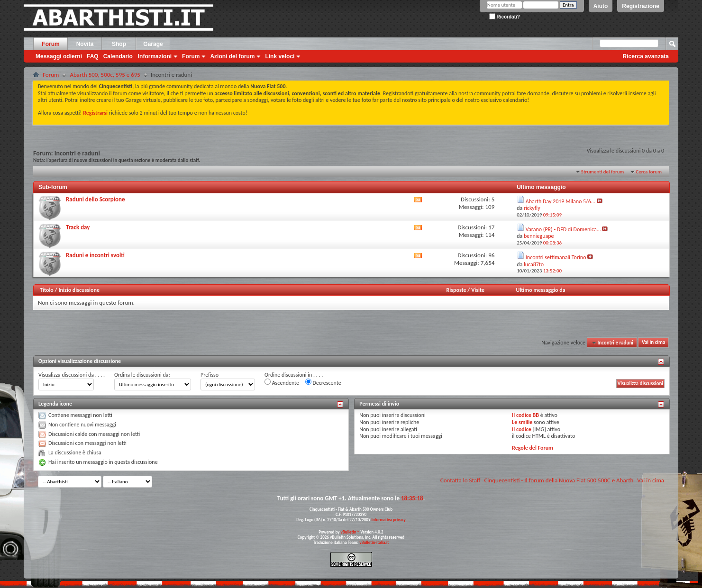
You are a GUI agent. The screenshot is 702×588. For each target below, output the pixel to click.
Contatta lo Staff (460, 480)
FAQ (93, 56)
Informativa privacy (388, 520)
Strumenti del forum (603, 172)
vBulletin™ (350, 532)
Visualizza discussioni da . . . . (72, 375)
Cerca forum (649, 172)
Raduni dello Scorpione (95, 199)
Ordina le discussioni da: (142, 375)
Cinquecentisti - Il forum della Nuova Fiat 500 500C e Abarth (559, 480)
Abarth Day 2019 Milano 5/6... (561, 201)
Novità (85, 44)
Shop (119, 44)
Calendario (118, 56)
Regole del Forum (533, 448)
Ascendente (282, 382)
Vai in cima (653, 343)
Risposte (456, 290)
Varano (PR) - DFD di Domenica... (563, 229)
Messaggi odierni (59, 56)
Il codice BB (525, 415)
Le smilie (522, 422)
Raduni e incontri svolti (95, 255)
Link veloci (280, 56)
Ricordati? (505, 17)
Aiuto (601, 6)
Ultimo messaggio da (541, 290)
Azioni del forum (232, 56)
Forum (50, 44)
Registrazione (641, 6)
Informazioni (155, 56)
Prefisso (210, 375)
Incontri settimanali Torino (556, 257)
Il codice (522, 429)
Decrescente (323, 382)
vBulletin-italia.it (374, 542)
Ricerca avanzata (646, 56)
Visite (478, 290)
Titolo (47, 290)
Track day (78, 227)
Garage (153, 44)
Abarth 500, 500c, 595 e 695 (105, 75)
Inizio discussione (79, 290)
